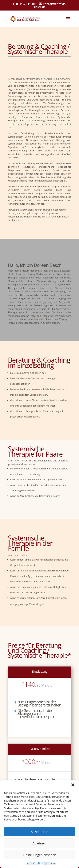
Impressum (49, 863)
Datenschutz (33, 863)
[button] (73, 785)
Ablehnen (39, 843)
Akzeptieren (39, 832)
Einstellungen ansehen (40, 855)
